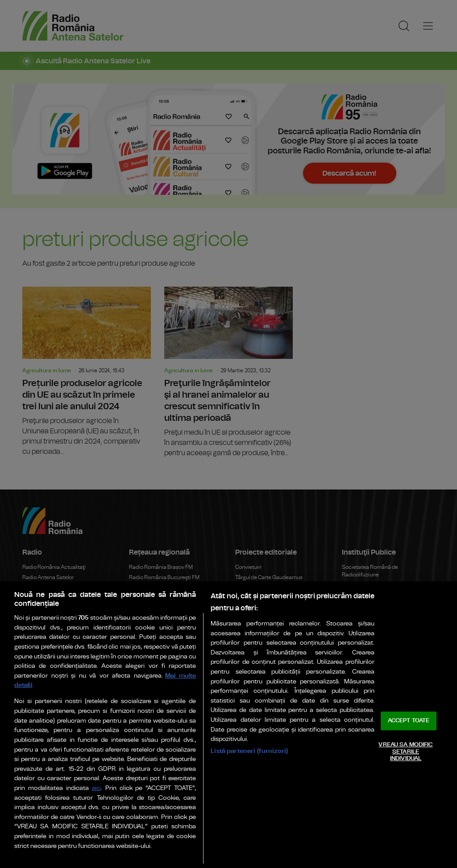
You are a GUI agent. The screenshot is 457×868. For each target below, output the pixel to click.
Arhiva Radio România (262, 606)
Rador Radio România (262, 712)
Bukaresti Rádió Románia (160, 660)
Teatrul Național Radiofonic (55, 640)
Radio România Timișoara (160, 650)
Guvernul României (365, 596)
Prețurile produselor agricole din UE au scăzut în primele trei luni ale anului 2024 (87, 372)
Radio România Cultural (51, 588)
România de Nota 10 (260, 658)
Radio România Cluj (153, 588)
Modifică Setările (316, 780)
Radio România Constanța (161, 598)
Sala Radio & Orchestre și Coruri (273, 746)
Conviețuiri (248, 567)
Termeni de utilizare (143, 780)
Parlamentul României (369, 606)
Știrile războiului (254, 627)
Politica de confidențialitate (232, 780)
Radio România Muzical (51, 598)
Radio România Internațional (57, 609)
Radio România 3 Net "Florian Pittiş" (65, 619)
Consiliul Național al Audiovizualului (384, 637)
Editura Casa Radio (258, 596)
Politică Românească (261, 616)
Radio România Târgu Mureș (163, 640)
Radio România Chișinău (52, 629)
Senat (349, 616)
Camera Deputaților (366, 627)
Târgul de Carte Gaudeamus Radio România (269, 581)
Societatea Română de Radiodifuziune (370, 571)
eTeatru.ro (34, 650)
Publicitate (40, 780)
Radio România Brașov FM (161, 567)
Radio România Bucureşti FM (164, 577)
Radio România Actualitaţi (54, 567)
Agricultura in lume (47, 370)
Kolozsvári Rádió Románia (161, 671)
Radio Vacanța (147, 691)
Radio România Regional (265, 637)
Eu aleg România (256, 647)
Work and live (251, 679)
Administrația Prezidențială (375, 585)
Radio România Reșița (156, 629)
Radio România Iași (152, 619)
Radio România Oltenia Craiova (167, 609)
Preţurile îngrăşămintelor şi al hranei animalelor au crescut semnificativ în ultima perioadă (228, 372)
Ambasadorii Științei (260, 668)
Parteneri (84, 780)
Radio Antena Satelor (48, 577)
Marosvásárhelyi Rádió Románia (168, 681)
